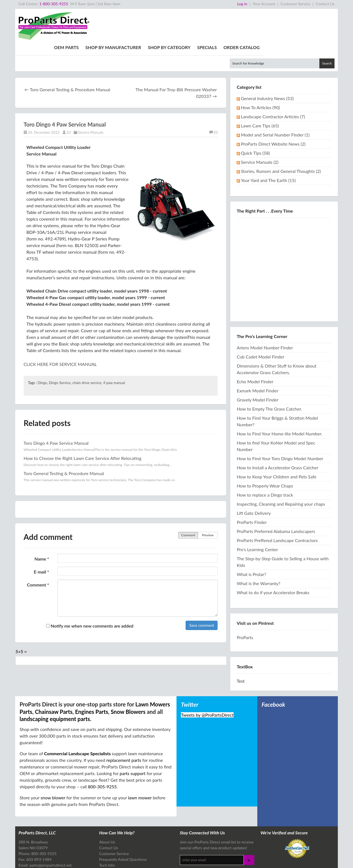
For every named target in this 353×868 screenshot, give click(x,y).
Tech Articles (110, 852)
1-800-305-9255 (54, 4)
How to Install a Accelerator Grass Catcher (277, 437)
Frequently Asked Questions (123, 828)
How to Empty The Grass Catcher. (269, 378)
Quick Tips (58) (255, 122)
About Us (107, 811)
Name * (42, 528)
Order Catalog (316, 16)
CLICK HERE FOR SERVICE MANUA (59, 333)
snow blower (53, 767)
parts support (133, 742)
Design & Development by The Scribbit (308, 861)
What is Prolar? (251, 543)
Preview (208, 504)
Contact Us (325, 4)
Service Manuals (91, 101)
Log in (242, 4)
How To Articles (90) (260, 77)
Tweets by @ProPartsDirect (207, 684)
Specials (282, 16)
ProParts (245, 606)
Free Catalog (110, 846)
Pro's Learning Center (257, 519)
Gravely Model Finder (257, 369)
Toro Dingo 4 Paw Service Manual (65, 93)
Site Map (97, 860)
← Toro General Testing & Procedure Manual (67, 59)
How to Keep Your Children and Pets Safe (276, 446)
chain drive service (87, 352)
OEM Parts (141, 16)
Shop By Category (244, 16)
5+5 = (21, 621)
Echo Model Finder (255, 351)
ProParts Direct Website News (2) (273, 113)
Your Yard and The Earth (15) (268, 149)
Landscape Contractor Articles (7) (273, 86)
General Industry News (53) (267, 67)
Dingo (42, 352)
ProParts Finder (252, 491)
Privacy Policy (81, 860)
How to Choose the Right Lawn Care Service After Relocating (83, 427)
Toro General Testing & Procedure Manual (64, 442)
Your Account (264, 4)
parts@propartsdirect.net (51, 834)
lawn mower (140, 767)
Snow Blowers (128, 681)
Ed (69, 101)
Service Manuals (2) (260, 131)
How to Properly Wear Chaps (265, 455)
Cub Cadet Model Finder (260, 326)
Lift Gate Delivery (254, 482)
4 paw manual (114, 352)
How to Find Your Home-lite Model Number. (279, 403)
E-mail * (41, 541)
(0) (213, 101)
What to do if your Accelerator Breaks (273, 562)
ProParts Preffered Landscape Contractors (277, 509)
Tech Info (107, 834)
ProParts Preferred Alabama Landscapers (276, 500)
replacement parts (124, 729)
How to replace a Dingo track (265, 464)
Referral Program (113, 840)
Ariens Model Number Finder (265, 317)
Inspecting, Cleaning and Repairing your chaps (281, 473)
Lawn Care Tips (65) (260, 95)
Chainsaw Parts (54, 681)
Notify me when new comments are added (90, 595)
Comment (188, 504)
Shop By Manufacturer (188, 16)
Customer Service (295, 4)
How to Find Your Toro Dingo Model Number (280, 428)
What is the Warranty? (258, 552)
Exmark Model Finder (257, 360)
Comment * (38, 554)
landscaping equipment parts (55, 688)
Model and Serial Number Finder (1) (275, 104)
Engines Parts (92, 681)
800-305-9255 (102, 756)
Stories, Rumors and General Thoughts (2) (281, 140)
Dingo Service (60, 352)
